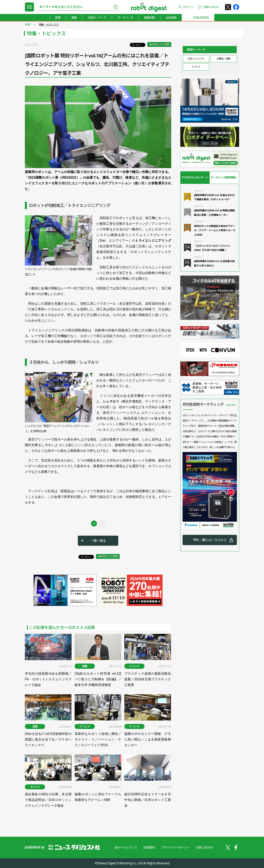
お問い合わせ (211, 7)
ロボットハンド (196, 59)
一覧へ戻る (98, 541)
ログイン (188, 7)
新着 (58, 17)
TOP (28, 25)
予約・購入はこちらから (210, 540)
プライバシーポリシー (175, 847)
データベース (125, 17)
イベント (196, 67)
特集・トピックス (49, 25)
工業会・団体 (223, 59)
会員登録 (171, 17)
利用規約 (149, 847)
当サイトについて (126, 847)
